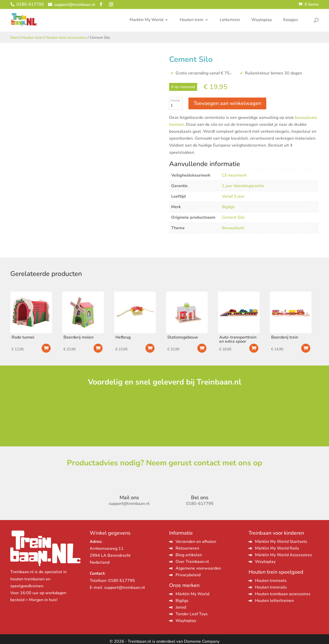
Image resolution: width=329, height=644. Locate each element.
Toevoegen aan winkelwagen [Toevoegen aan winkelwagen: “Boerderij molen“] (98, 348)
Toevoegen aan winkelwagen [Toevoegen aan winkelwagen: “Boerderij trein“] (306, 348)
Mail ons (129, 498)
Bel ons (200, 498)
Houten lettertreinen (274, 601)
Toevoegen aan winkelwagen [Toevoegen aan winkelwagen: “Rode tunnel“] (46, 348)
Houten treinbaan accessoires (283, 594)
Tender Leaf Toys (192, 614)
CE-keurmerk (234, 175)
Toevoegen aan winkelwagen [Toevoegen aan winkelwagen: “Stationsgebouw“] (202, 348)
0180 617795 (122, 581)
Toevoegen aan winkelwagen (227, 103)
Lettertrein (230, 20)
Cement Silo (233, 217)
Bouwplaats (233, 228)
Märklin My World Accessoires (284, 555)
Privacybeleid (188, 575)
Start (14, 37)
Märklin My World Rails (277, 548)
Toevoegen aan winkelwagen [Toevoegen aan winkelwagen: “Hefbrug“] (150, 348)
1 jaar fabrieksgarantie (243, 186)
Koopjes (291, 20)
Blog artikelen (189, 555)
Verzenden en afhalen (196, 542)
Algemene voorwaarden (198, 568)
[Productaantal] (176, 105)
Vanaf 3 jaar (233, 196)
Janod (181, 607)
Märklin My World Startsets (281, 542)
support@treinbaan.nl (125, 588)
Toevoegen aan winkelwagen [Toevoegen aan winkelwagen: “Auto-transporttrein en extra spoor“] (254, 348)
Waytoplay (262, 20)
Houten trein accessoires (66, 37)
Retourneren (187, 548)
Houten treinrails (271, 587)
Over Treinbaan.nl (192, 562)
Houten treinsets (271, 581)
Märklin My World (192, 594)
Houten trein (191, 20)
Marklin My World (146, 20)
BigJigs (228, 207)
